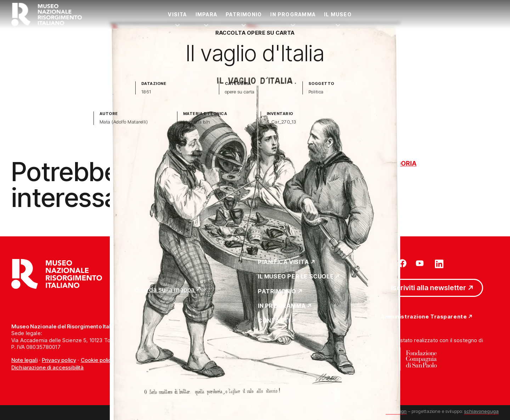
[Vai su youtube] (421, 263)
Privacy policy (59, 360)
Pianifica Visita (284, 262)
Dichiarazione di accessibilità (48, 367)
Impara (206, 14)
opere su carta (240, 92)
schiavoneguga (481, 411)
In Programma (293, 14)
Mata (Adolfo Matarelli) (124, 122)
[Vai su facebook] (402, 263)
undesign (396, 411)
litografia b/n (197, 122)
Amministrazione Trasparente (424, 317)
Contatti (274, 321)
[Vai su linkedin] (439, 263)
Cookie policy (98, 360)
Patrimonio (244, 14)
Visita (177, 14)
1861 (146, 92)
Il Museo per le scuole (296, 277)
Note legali (24, 360)
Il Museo (338, 14)
